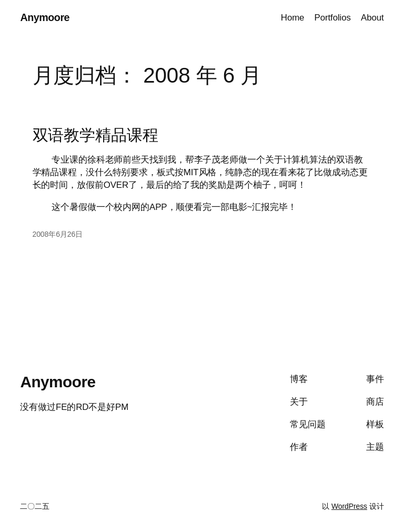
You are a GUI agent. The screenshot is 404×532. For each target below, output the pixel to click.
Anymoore (45, 17)
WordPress (349, 506)
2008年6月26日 (58, 234)
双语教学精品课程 (95, 135)
